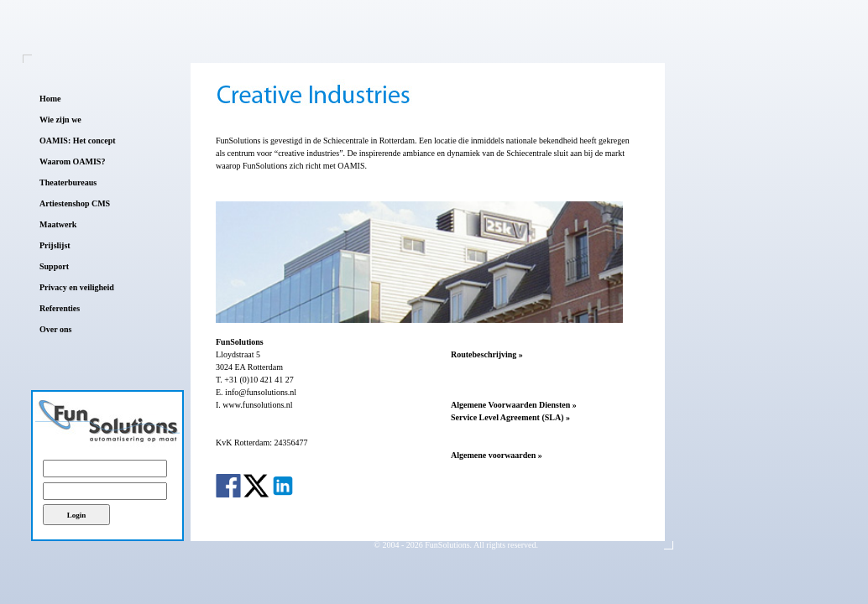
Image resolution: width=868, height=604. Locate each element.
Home (50, 99)
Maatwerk (58, 224)
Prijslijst (55, 245)
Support (54, 266)
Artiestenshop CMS (75, 203)
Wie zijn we (60, 120)
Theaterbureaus (68, 182)
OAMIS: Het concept (78, 141)
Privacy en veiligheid (77, 287)
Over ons (55, 329)
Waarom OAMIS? (72, 161)
